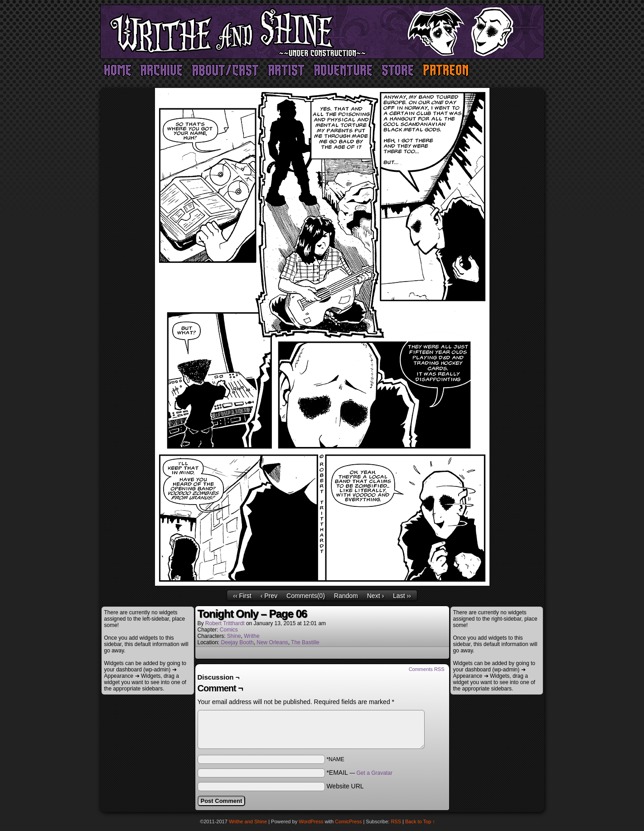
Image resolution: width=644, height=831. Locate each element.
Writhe (252, 636)
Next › (375, 596)
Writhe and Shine (322, 32)
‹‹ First (242, 596)
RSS (396, 821)
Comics (229, 630)
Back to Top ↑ (420, 821)
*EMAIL (359, 773)
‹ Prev (269, 596)
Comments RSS (427, 669)
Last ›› (402, 596)
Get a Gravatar (375, 773)
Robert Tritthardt (225, 623)
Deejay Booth (237, 642)
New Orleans (272, 642)
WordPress (311, 821)
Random (346, 596)
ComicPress (348, 821)
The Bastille (305, 642)
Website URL (345, 786)
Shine (234, 636)
